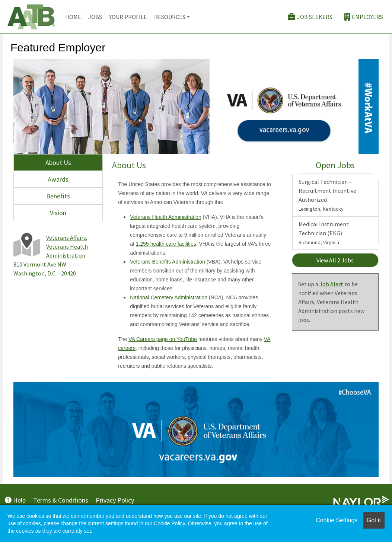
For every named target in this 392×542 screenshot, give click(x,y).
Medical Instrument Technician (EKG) (324, 233)
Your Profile (128, 17)
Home (73, 17)
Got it (374, 520)
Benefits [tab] (58, 196)
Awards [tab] (58, 179)
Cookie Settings (337, 520)
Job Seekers (310, 17)
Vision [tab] (58, 213)
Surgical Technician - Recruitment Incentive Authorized (327, 195)
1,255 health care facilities (166, 244)
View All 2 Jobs (335, 260)
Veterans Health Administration (165, 217)
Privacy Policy (115, 500)
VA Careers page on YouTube (163, 339)
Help (15, 500)
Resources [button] (170, 17)
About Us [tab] (58, 162)
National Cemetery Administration (169, 297)
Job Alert (331, 284)
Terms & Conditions (61, 500)
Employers (364, 17)
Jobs (95, 17)
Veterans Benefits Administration (168, 262)
